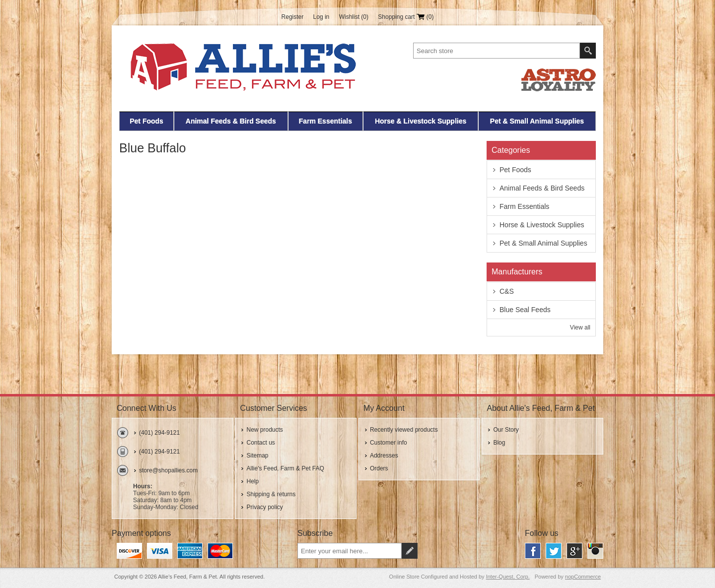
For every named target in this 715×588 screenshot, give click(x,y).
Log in (322, 17)
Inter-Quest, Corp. (508, 577)
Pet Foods (146, 121)
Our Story (506, 430)
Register (293, 17)
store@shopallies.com (168, 470)
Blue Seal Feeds (525, 310)
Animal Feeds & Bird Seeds (231, 121)
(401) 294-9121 (159, 433)
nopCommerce (583, 577)
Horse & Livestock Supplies (421, 121)
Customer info (389, 443)
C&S (507, 291)
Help (252, 481)
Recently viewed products (404, 430)
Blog (499, 443)
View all (580, 327)
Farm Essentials (325, 121)
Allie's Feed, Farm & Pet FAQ (285, 468)
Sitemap (257, 456)
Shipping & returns (271, 494)
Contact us (260, 443)
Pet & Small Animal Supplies (537, 121)
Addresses (384, 456)
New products (264, 430)
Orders (379, 468)
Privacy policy (264, 507)
